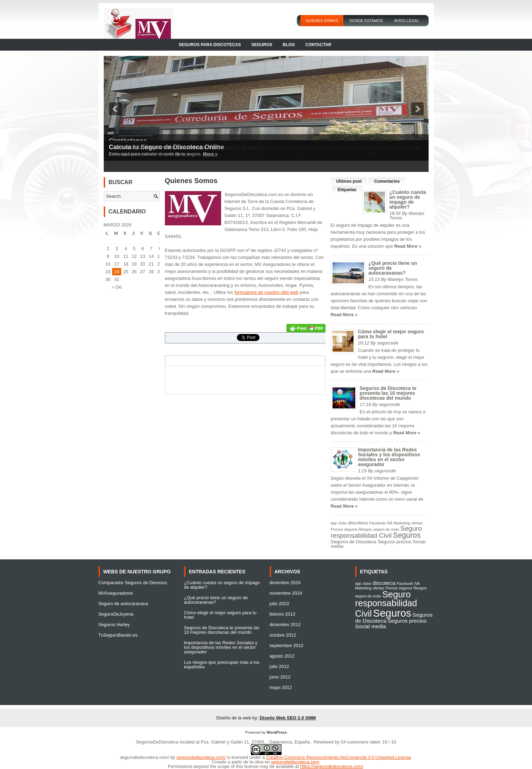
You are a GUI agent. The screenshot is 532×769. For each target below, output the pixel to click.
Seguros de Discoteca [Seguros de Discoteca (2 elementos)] (354, 542)
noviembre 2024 (286, 593)
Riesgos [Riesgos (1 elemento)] (366, 529)
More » (210, 154)
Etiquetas (347, 190)
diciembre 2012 (285, 625)
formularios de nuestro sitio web (267, 292)
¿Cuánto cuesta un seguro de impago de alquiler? (408, 199)
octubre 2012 (283, 635)
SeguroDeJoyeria (116, 614)
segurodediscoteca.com (295, 762)
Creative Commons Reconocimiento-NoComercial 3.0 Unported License (339, 757)
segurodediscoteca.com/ (144, 757)
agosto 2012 (282, 656)
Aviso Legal (406, 21)
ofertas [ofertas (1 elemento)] (417, 523)
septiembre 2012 (287, 645)
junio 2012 (280, 677)
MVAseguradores (116, 593)
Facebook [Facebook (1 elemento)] (377, 523)
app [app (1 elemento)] (334, 523)
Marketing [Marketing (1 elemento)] (402, 523)
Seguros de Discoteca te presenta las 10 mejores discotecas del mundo (388, 393)
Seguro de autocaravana (123, 604)
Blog (289, 45)
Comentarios (387, 181)
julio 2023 (279, 604)
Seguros (262, 45)
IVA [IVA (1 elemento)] (389, 523)
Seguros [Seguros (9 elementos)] (407, 535)
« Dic (117, 287)
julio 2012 (279, 666)
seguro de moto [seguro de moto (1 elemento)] (386, 529)
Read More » (408, 246)
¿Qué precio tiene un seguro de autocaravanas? (216, 600)
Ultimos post (349, 181)
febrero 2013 (283, 614)
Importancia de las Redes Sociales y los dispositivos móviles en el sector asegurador (389, 457)
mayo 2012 (281, 687)
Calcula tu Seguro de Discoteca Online (167, 147)
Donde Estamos (366, 21)
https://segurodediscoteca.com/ (331, 766)
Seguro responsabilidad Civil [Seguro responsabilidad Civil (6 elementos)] (376, 532)
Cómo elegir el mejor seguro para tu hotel (391, 334)
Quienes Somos (322, 21)
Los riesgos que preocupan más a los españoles (222, 665)
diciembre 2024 (285, 583)
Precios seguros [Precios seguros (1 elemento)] (344, 529)
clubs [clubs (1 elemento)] (342, 523)
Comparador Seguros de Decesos (133, 583)
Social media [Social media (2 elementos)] (371, 626)
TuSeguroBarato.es (118, 635)
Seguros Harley (114, 625)
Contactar (318, 45)
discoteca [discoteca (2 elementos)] (358, 523)
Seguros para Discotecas (210, 45)
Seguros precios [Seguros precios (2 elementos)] (395, 542)
